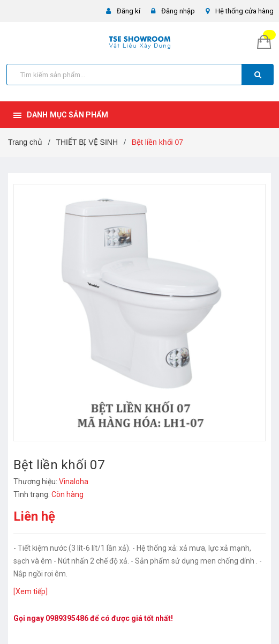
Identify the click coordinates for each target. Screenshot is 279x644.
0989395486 (67, 618)
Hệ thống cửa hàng (244, 11)
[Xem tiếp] (31, 591)
